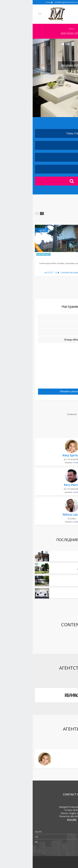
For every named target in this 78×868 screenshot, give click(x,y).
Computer (64, 345)
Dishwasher (63, 367)
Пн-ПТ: (6, 832)
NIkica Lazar (39, 514)
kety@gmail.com (62, 763)
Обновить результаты (39, 391)
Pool (66, 363)
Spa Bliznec (66, 259)
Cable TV (64, 380)
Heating (65, 350)
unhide (43, 463)
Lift (67, 358)
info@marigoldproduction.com (36, 2)
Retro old (70, 566)
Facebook (39, 414)
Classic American (66, 590)
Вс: (4, 842)
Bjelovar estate (67, 553)
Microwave (63, 354)
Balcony (64, 384)
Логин (16, 2)
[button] (6, 78)
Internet (65, 371)
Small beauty (68, 578)
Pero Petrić (39, 485)
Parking (65, 376)
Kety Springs (39, 455)
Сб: (4, 837)
